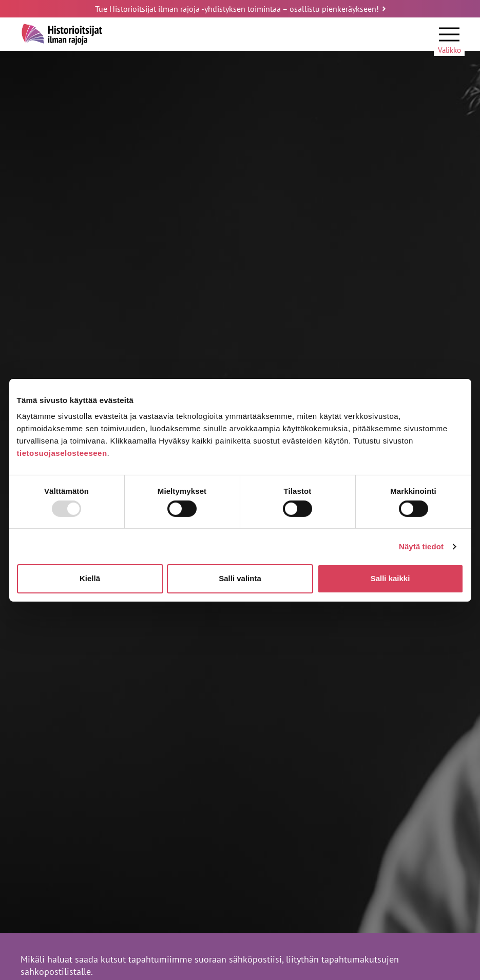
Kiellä (90, 578)
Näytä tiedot (421, 546)
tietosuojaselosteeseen (62, 453)
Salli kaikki (390, 578)
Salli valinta (240, 578)
